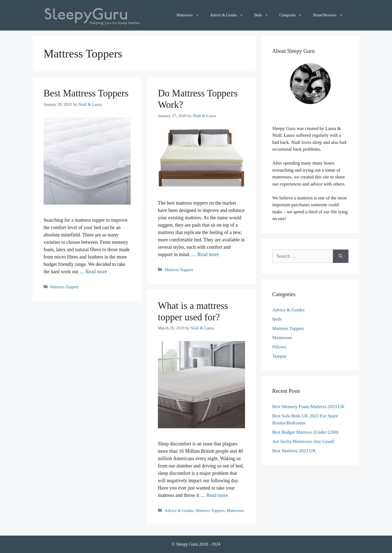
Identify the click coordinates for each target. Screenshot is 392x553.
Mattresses (191, 15)
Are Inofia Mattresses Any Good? (303, 441)
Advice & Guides (229, 15)
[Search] (341, 256)
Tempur (279, 356)
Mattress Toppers (64, 287)
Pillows (279, 347)
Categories (293, 15)
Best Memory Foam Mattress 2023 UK (308, 407)
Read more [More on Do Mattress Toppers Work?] (208, 254)
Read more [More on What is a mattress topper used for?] (217, 495)
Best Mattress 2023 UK (294, 451)
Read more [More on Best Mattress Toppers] (96, 272)
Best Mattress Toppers (86, 93)
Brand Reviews (331, 15)
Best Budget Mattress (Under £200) (305, 432)
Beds (264, 15)
